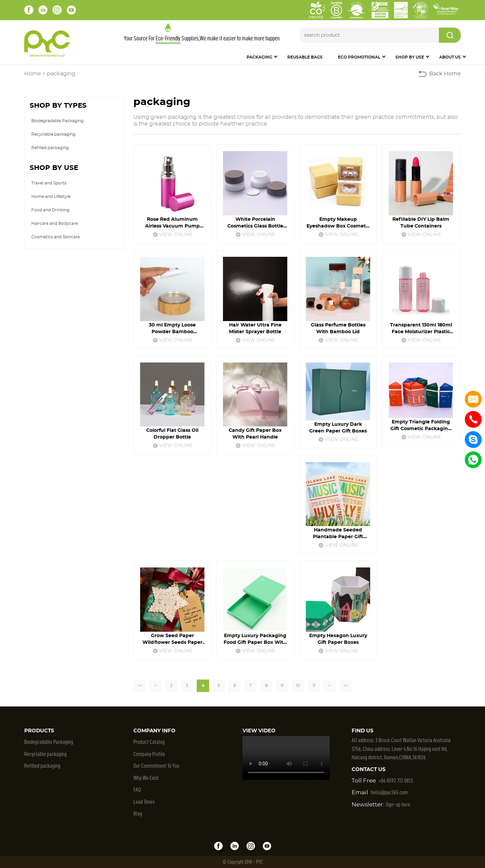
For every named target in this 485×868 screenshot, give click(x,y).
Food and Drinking (50, 210)
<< (140, 686)
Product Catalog (149, 742)
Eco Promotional (359, 57)
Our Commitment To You (156, 766)
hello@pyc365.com (389, 792)
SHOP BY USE (410, 57)
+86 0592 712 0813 (396, 780)
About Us (450, 57)
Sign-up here (398, 804)
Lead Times (144, 802)
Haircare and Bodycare (55, 223)
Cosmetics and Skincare (56, 237)
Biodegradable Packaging (57, 121)
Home (33, 74)
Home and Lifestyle (51, 197)
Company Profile (149, 754)
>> (346, 686)
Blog (138, 813)
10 (298, 686)
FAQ (137, 790)
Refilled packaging (50, 148)
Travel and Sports (49, 183)
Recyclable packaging (53, 134)
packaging (61, 74)
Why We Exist (146, 778)
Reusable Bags (305, 57)
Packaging (259, 57)
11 (314, 686)
